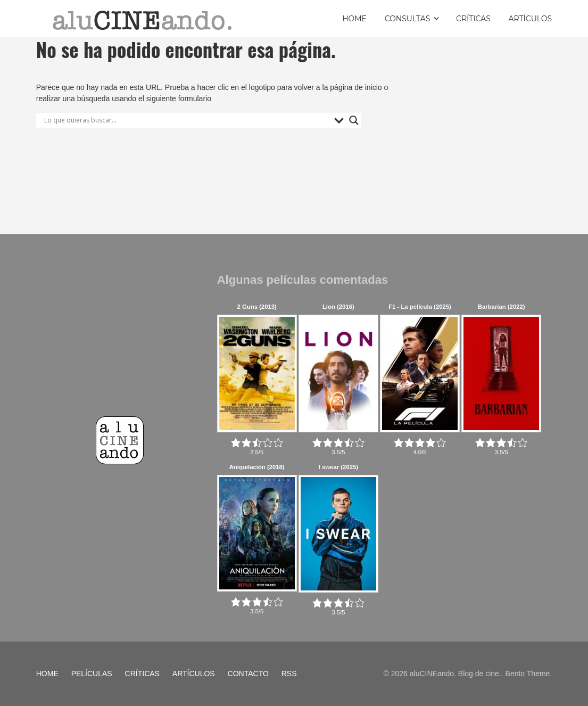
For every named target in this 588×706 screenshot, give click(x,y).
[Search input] (187, 120)
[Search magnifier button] (354, 120)
